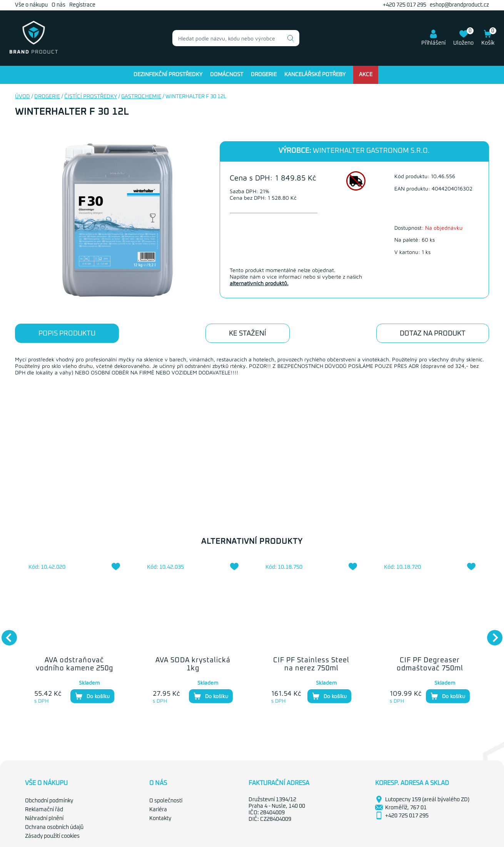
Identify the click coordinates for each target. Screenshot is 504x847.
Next (491, 634)
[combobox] (236, 38)
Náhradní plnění (44, 819)
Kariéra (158, 810)
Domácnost (227, 75)
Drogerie (264, 75)
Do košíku (92, 696)
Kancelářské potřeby (315, 75)
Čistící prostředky (91, 97)
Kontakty (160, 819)
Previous (5, 634)
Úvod (23, 97)
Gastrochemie (141, 97)
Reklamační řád (44, 810)
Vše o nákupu (31, 5)
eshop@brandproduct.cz (459, 5)
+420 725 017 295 (405, 5)
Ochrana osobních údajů (54, 827)
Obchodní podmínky (49, 801)
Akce (366, 75)
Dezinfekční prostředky (168, 75)
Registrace (82, 5)
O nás (58, 5)
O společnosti (166, 801)
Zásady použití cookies (52, 836)
